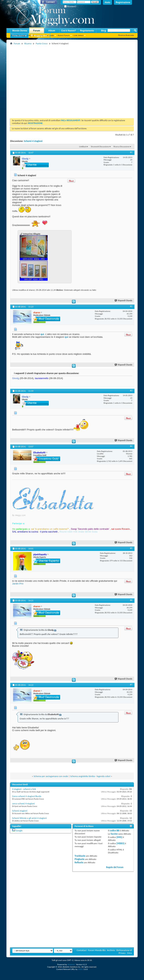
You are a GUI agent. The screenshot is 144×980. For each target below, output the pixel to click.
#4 (131, 446)
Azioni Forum (64, 35)
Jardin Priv (18, 584)
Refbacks (79, 862)
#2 (131, 306)
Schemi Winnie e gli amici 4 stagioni (29, 818)
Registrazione (123, 2)
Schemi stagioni (20, 811)
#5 (131, 548)
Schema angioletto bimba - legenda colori (90, 776)
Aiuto (107, 2)
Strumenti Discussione (100, 147)
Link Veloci (78, 35)
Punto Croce (42, 43)
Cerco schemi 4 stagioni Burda (27, 796)
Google (19, 830)
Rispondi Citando (124, 301)
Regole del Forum (115, 867)
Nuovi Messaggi (18, 35)
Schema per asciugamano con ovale (51, 776)
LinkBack (83, 147)
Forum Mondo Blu (97, 950)
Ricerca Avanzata (126, 35)
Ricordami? (70, 7)
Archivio (111, 950)
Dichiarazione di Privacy (124, 952)
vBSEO (80, 969)
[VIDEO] (120, 843)
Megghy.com (39, 36)
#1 (131, 152)
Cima (129, 953)
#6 (131, 600)
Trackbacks (80, 856)
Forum (37, 31)
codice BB (114, 830)
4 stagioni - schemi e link (24, 789)
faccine (114, 834)
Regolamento (87, 31)
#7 (131, 685)
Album (52, 31)
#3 (131, 391)
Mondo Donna (20, 31)
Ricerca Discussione (121, 147)
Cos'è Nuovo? (69, 31)
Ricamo (28, 43)
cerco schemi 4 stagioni (23, 804)
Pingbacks (80, 859)
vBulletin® (71, 964)
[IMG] (119, 837)
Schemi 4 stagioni (33, 141)
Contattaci (82, 950)
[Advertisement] (34, 80)
